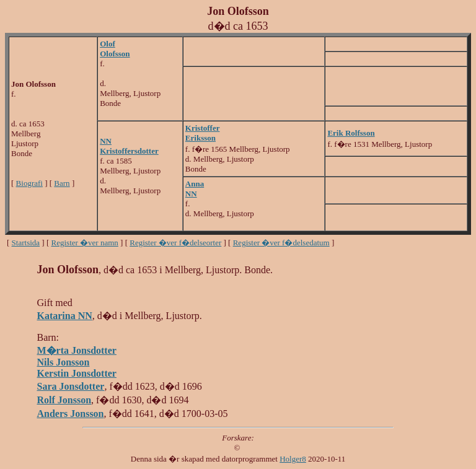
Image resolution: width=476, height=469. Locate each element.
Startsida (26, 243)
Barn (62, 183)
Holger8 (293, 459)
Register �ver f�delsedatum (281, 243)
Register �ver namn (85, 243)
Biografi (29, 183)
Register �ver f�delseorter (175, 243)
